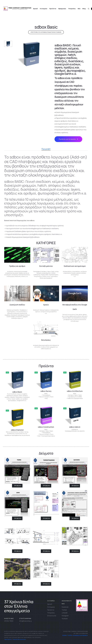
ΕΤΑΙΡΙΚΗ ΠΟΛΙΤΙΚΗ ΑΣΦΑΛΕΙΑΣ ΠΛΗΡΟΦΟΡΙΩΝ (75, 635)
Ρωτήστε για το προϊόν (68, 139)
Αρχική (35, 9)
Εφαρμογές (62, 9)
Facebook (65, 607)
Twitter (64, 610)
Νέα (79, 9)
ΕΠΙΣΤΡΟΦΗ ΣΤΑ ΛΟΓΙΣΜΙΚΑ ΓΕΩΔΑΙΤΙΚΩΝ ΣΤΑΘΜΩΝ (46, 32)
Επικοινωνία (52, 616)
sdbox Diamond (17, 430)
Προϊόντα (53, 9)
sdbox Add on (75, 427)
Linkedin (65, 613)
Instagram (65, 616)
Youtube (65, 619)
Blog (84, 9)
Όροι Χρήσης (8, 639)
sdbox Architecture (75, 391)
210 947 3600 (9, 621)
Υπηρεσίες (72, 9)
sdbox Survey (46, 391)
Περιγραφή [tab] (46, 149)
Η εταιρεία (44, 9)
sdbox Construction (46, 427)
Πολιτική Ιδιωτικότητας (19, 639)
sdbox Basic (17, 392)
